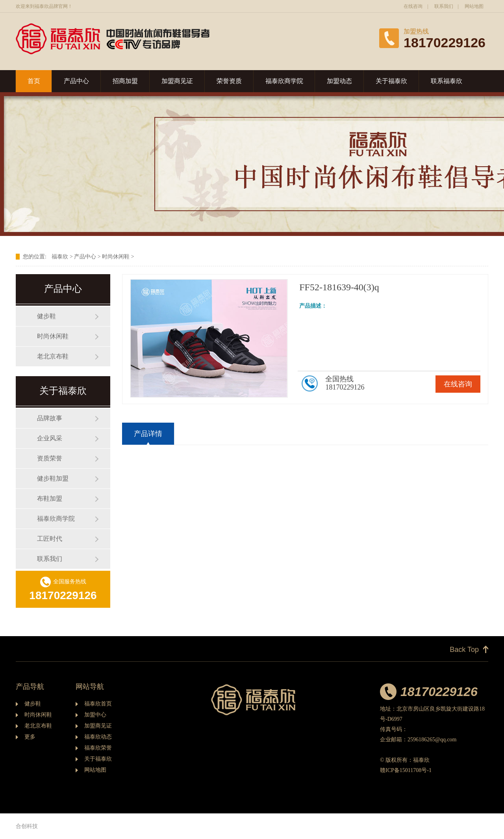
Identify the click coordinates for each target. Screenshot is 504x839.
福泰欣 (60, 257)
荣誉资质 (229, 81)
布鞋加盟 (50, 498)
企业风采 (50, 438)
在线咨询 (413, 6)
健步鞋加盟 (53, 478)
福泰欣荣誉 (98, 748)
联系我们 (444, 6)
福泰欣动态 (98, 737)
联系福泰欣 (447, 81)
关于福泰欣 (391, 81)
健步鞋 (46, 316)
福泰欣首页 (98, 704)
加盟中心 (95, 715)
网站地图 (474, 6)
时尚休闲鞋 (116, 257)
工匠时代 (50, 539)
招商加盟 (125, 81)
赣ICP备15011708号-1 (406, 770)
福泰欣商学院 (284, 81)
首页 (34, 81)
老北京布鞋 (53, 356)
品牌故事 (50, 418)
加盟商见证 (177, 81)
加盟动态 (339, 81)
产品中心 (76, 81)
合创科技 (27, 826)
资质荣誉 (50, 458)
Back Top (464, 650)
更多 (30, 737)
